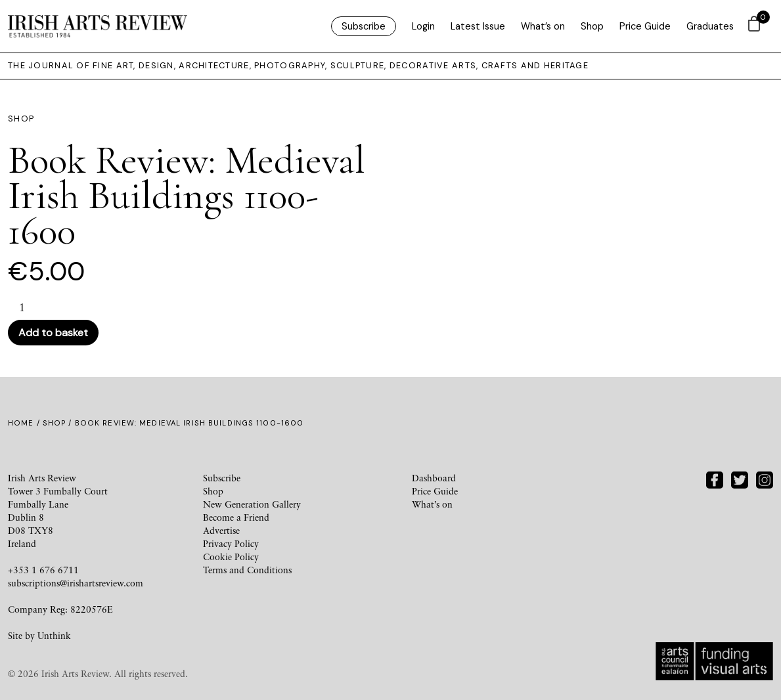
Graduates (710, 26)
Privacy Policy (231, 543)
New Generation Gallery (252, 504)
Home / (25, 423)
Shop (592, 26)
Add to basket (53, 333)
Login (423, 26)
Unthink (54, 635)
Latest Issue (478, 26)
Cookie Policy (231, 557)
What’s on (543, 26)
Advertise (221, 530)
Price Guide (645, 26)
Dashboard (434, 478)
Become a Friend (236, 517)
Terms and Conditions (247, 570)
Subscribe (364, 26)
